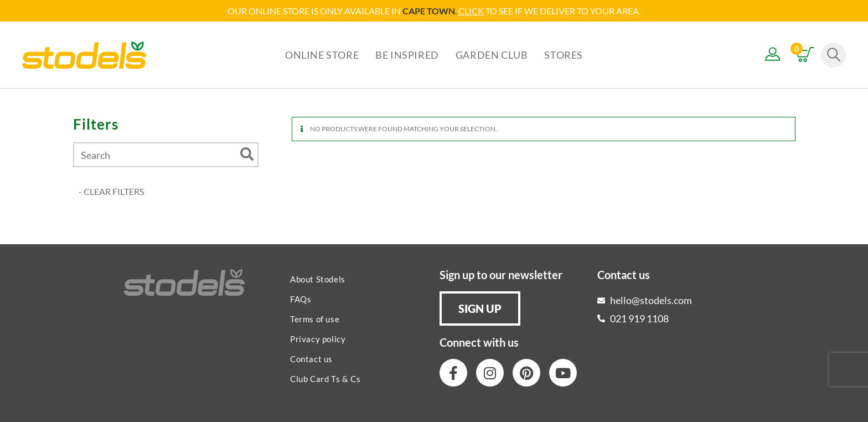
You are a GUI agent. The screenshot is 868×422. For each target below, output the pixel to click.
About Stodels (318, 279)
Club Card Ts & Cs (325, 379)
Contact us (311, 359)
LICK (474, 11)
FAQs (301, 299)
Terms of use (315, 319)
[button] (480, 308)
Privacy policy (318, 339)
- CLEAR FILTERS (111, 191)
